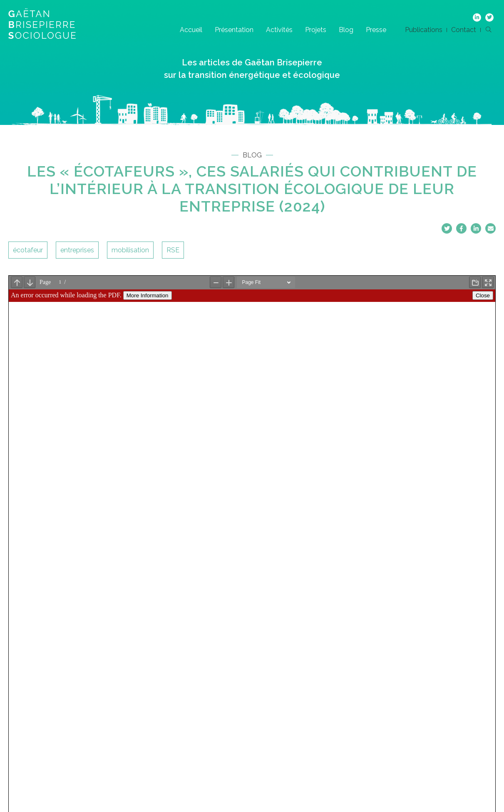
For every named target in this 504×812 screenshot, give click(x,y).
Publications (424, 30)
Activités (279, 30)
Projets (316, 30)
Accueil (191, 30)
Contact (464, 30)
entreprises (77, 250)
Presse (376, 30)
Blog (346, 30)
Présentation (234, 30)
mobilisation (130, 250)
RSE (173, 250)
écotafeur (28, 250)
